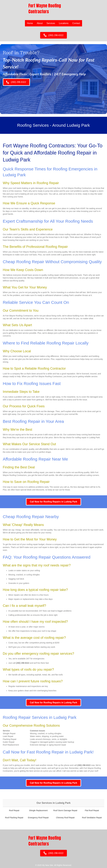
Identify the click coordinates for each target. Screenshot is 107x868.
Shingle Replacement (38, 810)
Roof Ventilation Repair (92, 818)
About (40, 23)
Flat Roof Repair (92, 810)
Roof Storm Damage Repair (65, 810)
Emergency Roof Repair (38, 818)
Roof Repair (14, 810)
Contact (76, 23)
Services (51, 23)
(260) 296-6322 (23, 663)
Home (30, 23)
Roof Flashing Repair (14, 818)
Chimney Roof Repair (65, 818)
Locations (64, 23)
